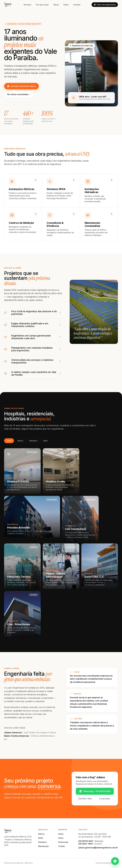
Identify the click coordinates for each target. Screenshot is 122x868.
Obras (56, 5)
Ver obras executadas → (19, 94)
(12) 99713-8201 (86, 841)
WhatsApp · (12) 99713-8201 (95, 791)
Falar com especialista (105, 5)
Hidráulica (33, 441)
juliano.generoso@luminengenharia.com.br (98, 848)
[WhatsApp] (115, 861)
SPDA (45, 441)
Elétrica (20, 441)
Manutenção (43, 846)
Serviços (27, 5)
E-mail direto (105, 799)
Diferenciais (63, 842)
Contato (77, 5)
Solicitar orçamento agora (21, 86)
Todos (9, 441)
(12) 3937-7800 (85, 799)
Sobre (66, 5)
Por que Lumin (42, 5)
